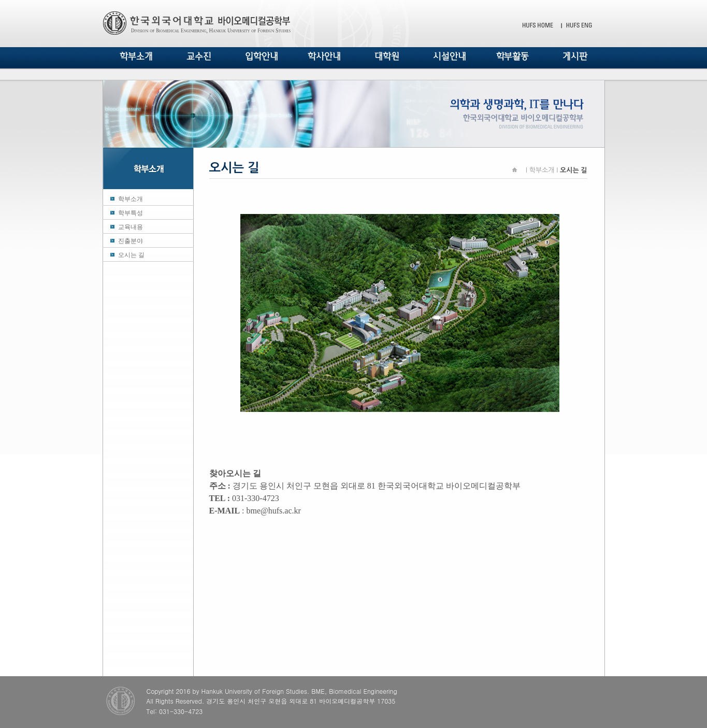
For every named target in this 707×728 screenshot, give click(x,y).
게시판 (575, 56)
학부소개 (136, 56)
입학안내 (262, 56)
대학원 (387, 56)
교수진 (199, 56)
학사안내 (324, 56)
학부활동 (513, 56)
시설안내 (450, 56)
